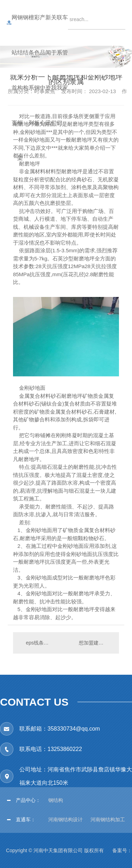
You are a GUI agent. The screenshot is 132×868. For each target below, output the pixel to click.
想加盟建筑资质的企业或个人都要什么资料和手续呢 (95, 643)
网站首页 (14, 30)
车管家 (65, 30)
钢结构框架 (20, 30)
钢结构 (26, 30)
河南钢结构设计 (65, 820)
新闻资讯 (48, 30)
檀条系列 (31, 30)
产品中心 (43, 30)
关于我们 (54, 30)
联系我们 (59, 30)
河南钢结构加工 (108, 820)
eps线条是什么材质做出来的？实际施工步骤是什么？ (39, 643)
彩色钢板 (37, 30)
